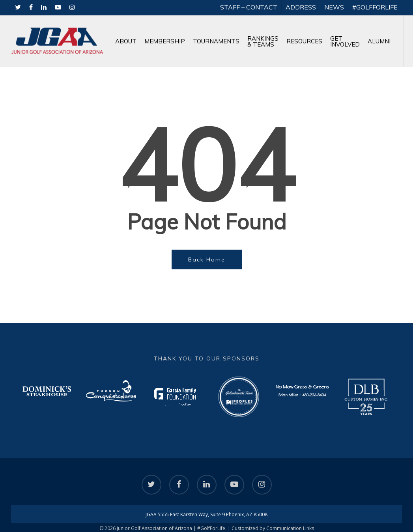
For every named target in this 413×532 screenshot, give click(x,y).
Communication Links (290, 528)
